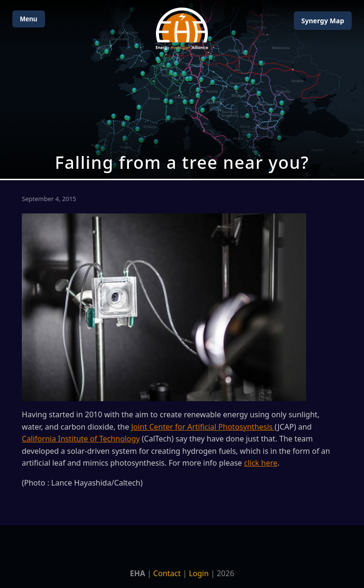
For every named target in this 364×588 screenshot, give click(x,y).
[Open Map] (182, 89)
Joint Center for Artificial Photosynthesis (203, 427)
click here (261, 463)
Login (199, 573)
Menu (29, 19)
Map (323, 21)
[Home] (182, 29)
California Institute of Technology (81, 439)
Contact (167, 573)
